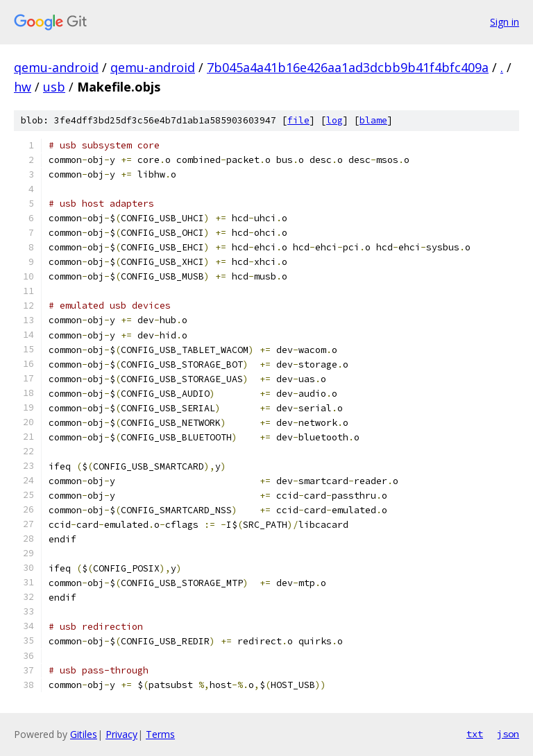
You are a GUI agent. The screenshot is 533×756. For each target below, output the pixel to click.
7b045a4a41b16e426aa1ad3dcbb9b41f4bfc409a (348, 67)
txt (475, 734)
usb (54, 87)
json (508, 734)
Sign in (505, 22)
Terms (160, 734)
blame (373, 120)
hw (23, 87)
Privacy (121, 734)
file (298, 120)
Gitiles (84, 734)
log (335, 120)
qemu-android (56, 67)
